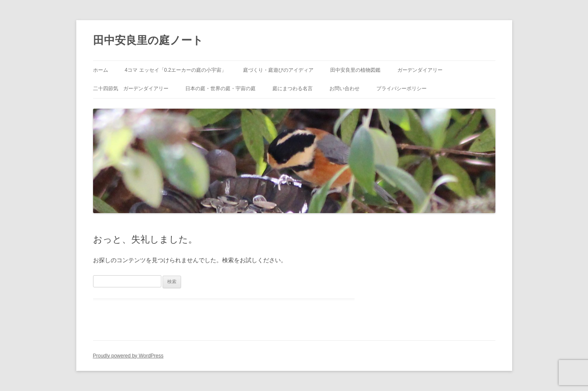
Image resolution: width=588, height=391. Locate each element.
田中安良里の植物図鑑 (355, 70)
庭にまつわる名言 (293, 89)
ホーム (101, 70)
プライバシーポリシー (401, 89)
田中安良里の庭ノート (148, 40)
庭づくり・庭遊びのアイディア (278, 70)
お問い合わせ (345, 89)
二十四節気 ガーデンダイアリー (131, 89)
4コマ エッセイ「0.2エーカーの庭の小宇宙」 (176, 70)
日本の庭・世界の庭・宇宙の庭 (220, 89)
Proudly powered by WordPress (128, 356)
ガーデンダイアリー (420, 70)
